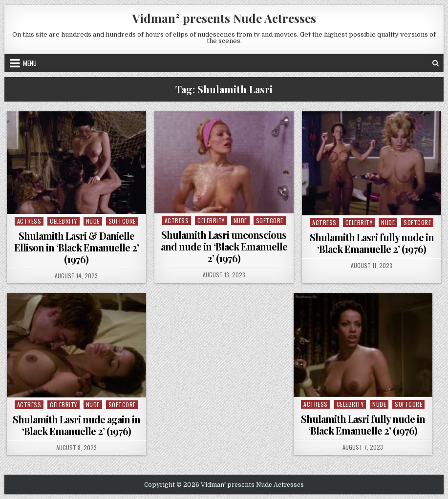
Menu (30, 63)
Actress (29, 221)
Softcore (122, 221)
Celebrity (64, 221)
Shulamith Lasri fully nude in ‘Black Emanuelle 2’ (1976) (372, 243)
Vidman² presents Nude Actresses (224, 18)
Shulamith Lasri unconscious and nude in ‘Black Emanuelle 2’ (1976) (224, 246)
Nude (93, 221)
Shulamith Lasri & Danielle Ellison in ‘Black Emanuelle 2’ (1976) (76, 247)
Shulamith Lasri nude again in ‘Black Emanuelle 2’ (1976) (76, 425)
